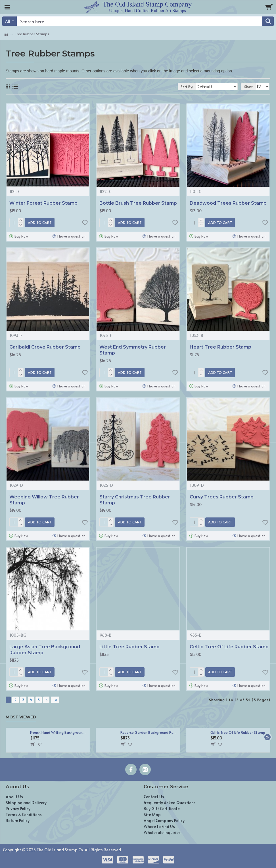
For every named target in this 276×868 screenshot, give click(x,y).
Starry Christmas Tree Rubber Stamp (135, 500)
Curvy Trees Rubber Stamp (222, 497)
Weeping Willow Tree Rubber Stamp (44, 500)
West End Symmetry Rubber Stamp (133, 350)
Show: (249, 87)
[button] (267, 737)
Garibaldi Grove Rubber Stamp (45, 347)
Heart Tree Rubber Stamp (220, 347)
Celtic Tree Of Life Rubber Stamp (229, 647)
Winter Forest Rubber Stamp (43, 203)
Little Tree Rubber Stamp (129, 647)
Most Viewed (21, 717)
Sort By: (187, 87)
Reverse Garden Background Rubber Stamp (149, 732)
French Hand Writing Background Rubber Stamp (59, 732)
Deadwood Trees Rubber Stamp (228, 203)
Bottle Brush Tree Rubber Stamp (138, 203)
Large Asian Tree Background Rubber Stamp (45, 650)
